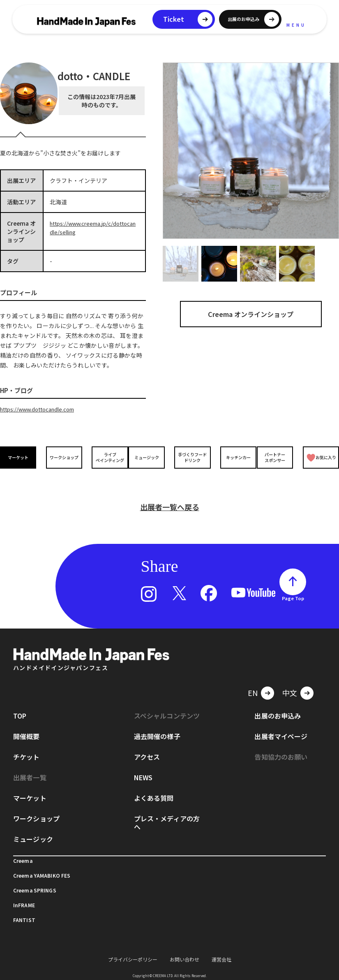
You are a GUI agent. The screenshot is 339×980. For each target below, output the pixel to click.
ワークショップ (62, 457)
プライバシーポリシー (133, 949)
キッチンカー (234, 457)
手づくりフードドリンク (191, 457)
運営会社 (221, 949)
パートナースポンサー (277, 457)
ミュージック (148, 457)
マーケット (20, 457)
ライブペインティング (105, 457)
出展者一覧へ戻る (170, 497)
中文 (290, 683)
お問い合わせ (184, 949)
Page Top (293, 588)
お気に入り (320, 457)
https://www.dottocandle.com (41, 409)
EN (253, 683)
